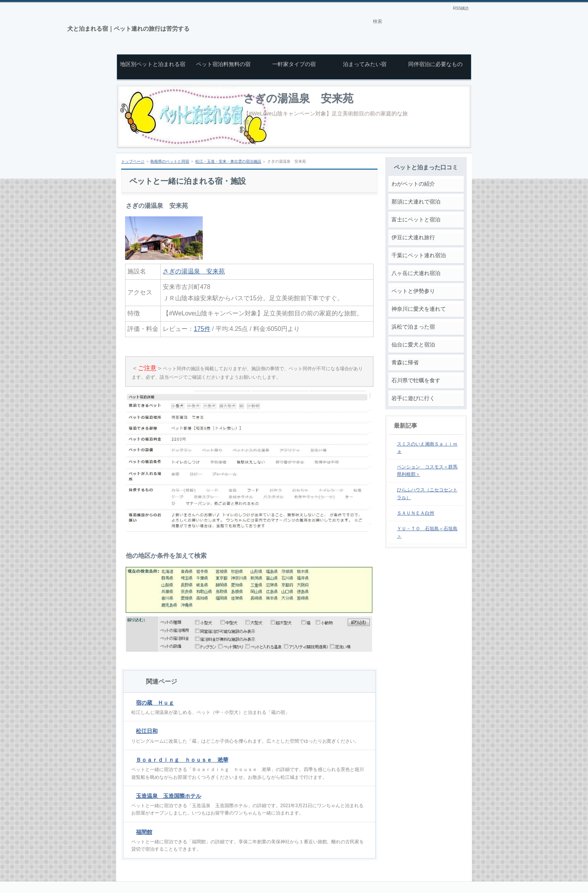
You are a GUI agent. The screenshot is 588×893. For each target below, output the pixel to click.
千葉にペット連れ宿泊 (419, 255)
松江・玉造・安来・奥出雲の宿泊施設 (228, 161)
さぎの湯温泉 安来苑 (298, 98)
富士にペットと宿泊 (416, 219)
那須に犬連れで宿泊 (416, 202)
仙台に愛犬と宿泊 (413, 345)
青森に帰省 (405, 362)
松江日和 (147, 731)
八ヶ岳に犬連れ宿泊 (416, 273)
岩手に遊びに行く (413, 398)
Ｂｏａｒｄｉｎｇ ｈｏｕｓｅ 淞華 (182, 760)
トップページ (133, 161)
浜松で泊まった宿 (413, 327)
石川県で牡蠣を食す (416, 380)
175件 (202, 329)
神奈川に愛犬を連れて (419, 309)
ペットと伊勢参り (413, 291)
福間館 (144, 832)
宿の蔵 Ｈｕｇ (155, 703)
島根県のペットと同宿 (170, 161)
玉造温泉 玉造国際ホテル (169, 796)
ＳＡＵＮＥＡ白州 (416, 513)
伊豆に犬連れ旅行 (413, 237)
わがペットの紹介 (413, 184)
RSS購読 (461, 8)
